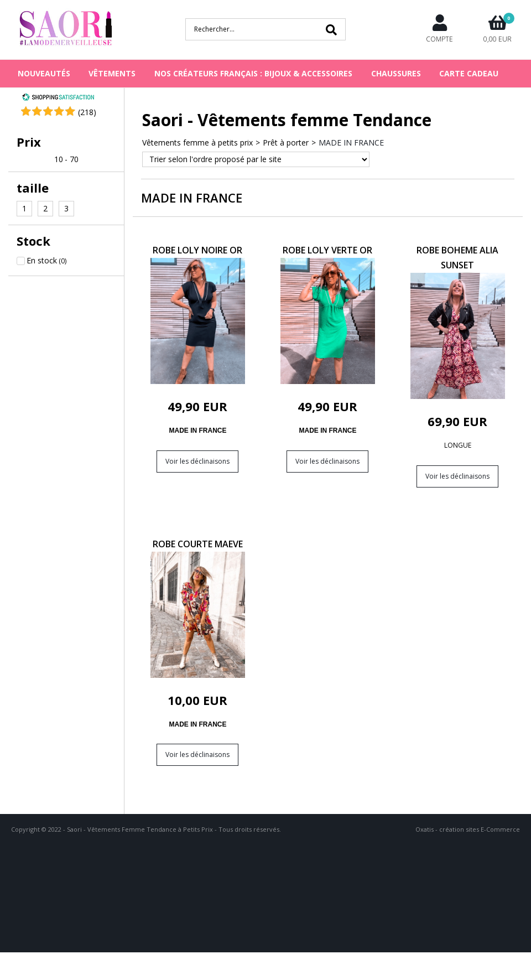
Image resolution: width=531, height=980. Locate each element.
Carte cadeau (469, 73)
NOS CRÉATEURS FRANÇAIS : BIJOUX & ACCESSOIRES (253, 73)
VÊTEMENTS (112, 73)
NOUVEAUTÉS (44, 73)
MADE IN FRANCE (351, 142)
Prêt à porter (286, 142)
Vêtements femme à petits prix (197, 142)
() (87, 112)
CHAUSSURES (396, 73)
